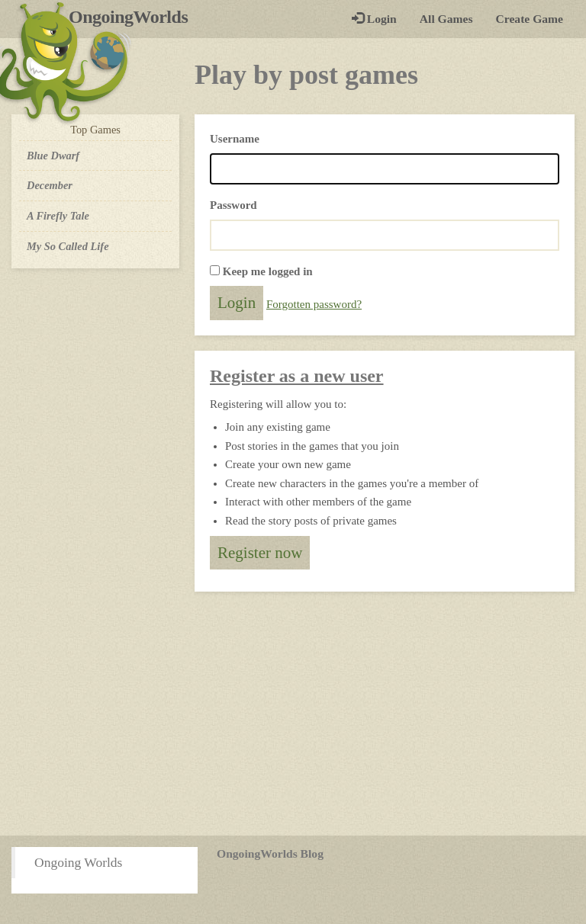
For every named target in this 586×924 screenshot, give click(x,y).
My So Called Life (68, 246)
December (50, 185)
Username (235, 139)
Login (374, 19)
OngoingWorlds (134, 17)
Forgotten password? (314, 304)
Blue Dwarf (53, 156)
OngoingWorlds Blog (270, 853)
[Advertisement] (293, 714)
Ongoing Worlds (78, 862)
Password (233, 205)
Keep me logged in (268, 271)
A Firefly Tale (58, 216)
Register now (260, 553)
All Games (446, 19)
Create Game (530, 19)
